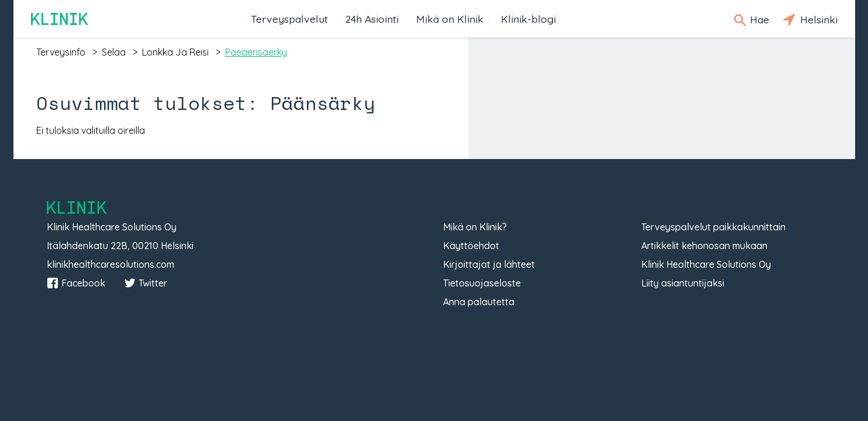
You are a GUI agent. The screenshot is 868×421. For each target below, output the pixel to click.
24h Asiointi (372, 19)
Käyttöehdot (471, 246)
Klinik (60, 19)
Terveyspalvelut (289, 19)
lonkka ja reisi (175, 52)
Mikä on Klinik (450, 19)
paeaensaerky (256, 52)
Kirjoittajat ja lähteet (489, 264)
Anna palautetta (479, 302)
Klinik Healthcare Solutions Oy (706, 264)
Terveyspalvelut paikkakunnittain (713, 227)
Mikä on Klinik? (475, 227)
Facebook (76, 283)
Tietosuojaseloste (482, 283)
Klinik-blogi (528, 19)
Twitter (146, 283)
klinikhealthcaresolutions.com (110, 264)
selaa (114, 52)
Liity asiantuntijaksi (683, 283)
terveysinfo (61, 52)
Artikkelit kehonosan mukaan (704, 246)
